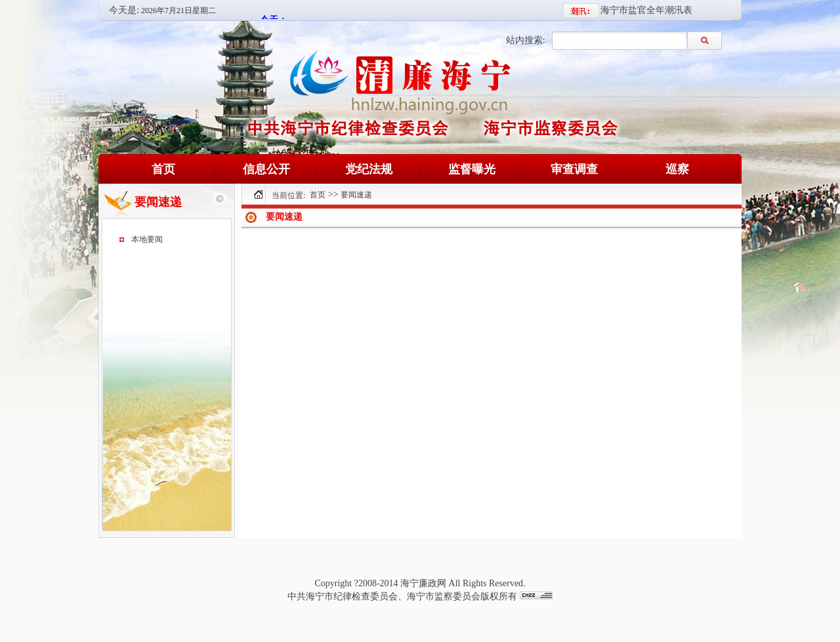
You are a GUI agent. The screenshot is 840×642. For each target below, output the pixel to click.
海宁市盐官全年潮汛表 (646, 10)
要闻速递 (356, 195)
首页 (318, 195)
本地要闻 (147, 239)
